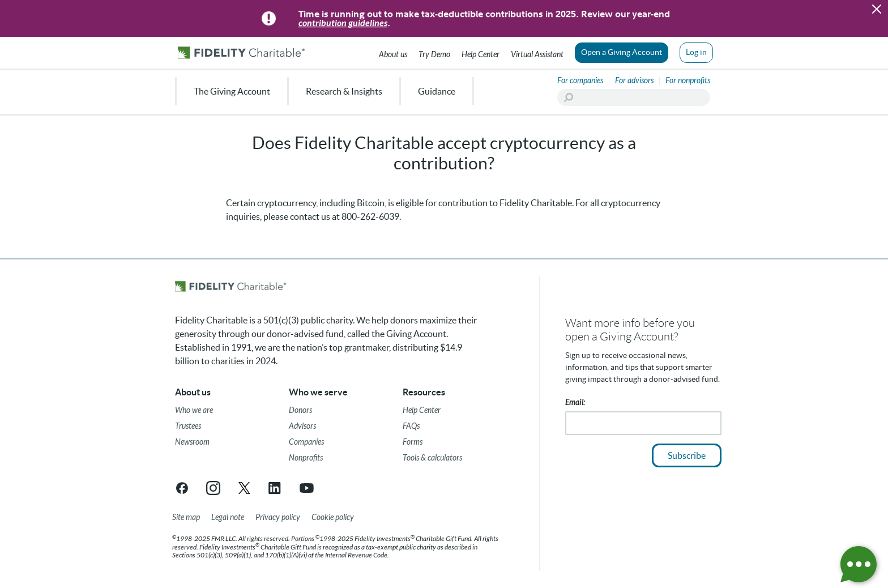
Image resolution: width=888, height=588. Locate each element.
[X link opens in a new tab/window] (244, 488)
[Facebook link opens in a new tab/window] (182, 488)
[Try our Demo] (434, 53)
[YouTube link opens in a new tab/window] (307, 488)
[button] (877, 9)
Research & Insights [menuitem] (344, 91)
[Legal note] (228, 518)
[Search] (634, 97)
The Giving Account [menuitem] (232, 91)
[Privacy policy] (278, 518)
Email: (575, 402)
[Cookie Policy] (333, 518)
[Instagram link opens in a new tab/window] (213, 488)
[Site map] (186, 518)
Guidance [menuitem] (437, 91)
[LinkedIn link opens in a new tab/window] (276, 488)
